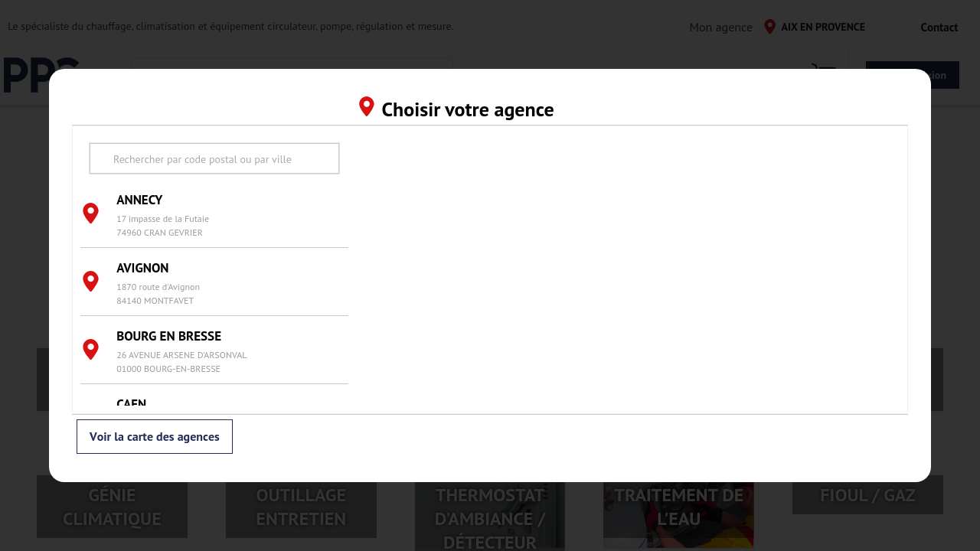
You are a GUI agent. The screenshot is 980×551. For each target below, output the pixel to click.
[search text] (214, 158)
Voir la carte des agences (155, 437)
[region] (628, 270)
